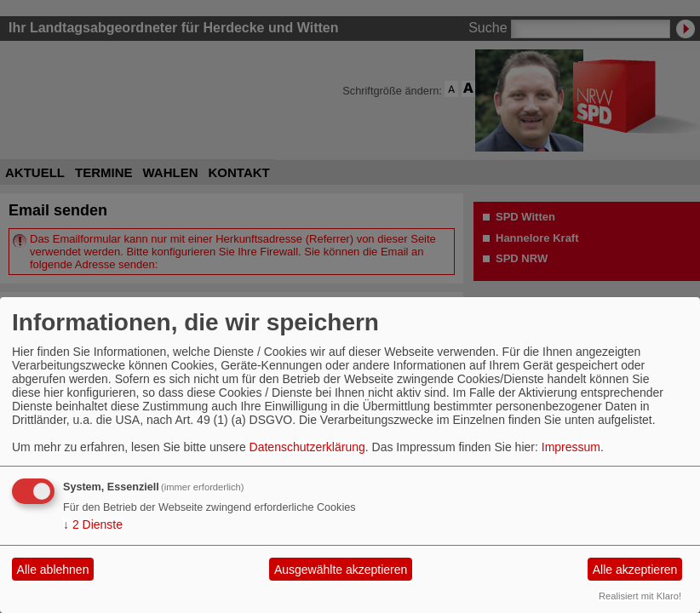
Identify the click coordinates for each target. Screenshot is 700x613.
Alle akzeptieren (635, 570)
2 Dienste (93, 524)
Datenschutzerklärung (307, 447)
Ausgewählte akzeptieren (341, 570)
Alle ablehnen (53, 570)
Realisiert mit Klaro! (640, 596)
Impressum (571, 447)
